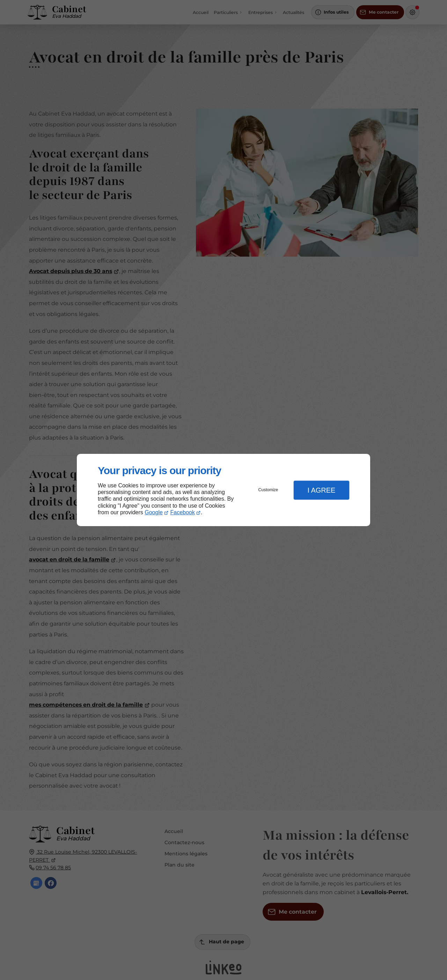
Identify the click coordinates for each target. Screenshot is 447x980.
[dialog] (223, 490)
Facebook (183, 512)
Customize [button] (268, 490)
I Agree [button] (321, 490)
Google (154, 512)
